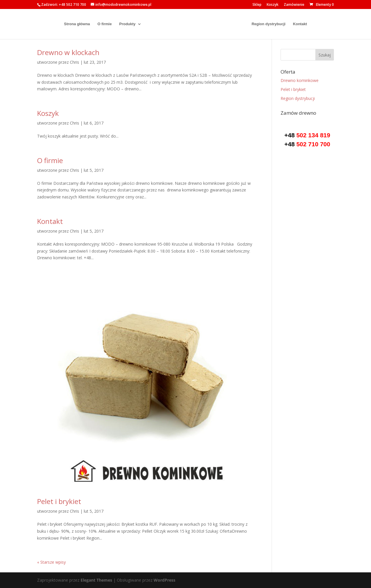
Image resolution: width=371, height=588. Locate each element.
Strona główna (74, 24)
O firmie (102, 24)
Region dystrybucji (271, 24)
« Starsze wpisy (51, 562)
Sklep (257, 5)
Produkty (125, 24)
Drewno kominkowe (300, 80)
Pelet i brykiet (59, 501)
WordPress (164, 580)
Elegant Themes (96, 580)
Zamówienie (294, 5)
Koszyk (273, 5)
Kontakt (303, 24)
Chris (74, 62)
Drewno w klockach (68, 52)
